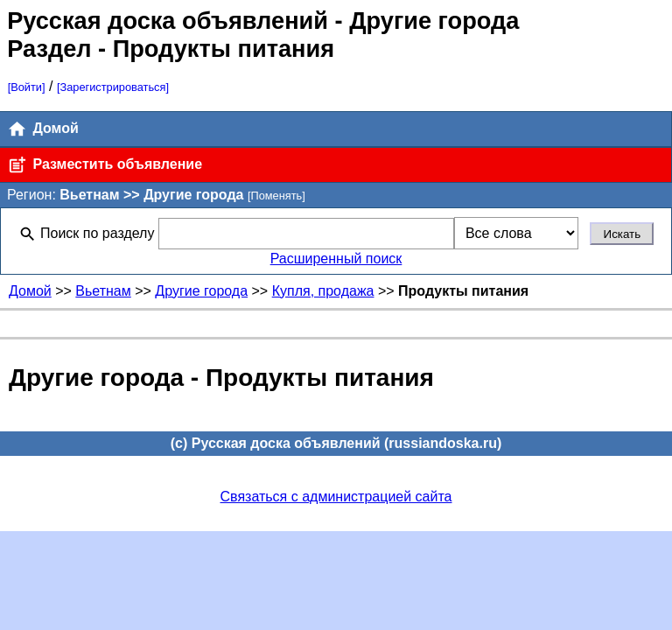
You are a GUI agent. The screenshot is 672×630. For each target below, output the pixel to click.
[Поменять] (276, 196)
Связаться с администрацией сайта (336, 497)
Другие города (201, 291)
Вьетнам (103, 291)
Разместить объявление (105, 165)
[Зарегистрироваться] (113, 87)
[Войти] (27, 87)
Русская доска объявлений (168, 21)
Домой (43, 129)
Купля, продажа (323, 291)
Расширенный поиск (336, 259)
